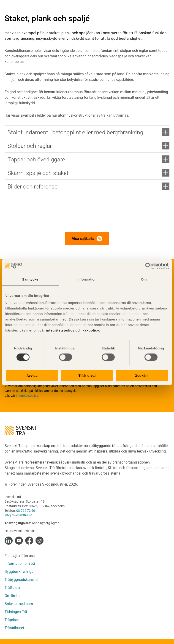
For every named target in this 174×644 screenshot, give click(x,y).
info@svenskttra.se (18, 515)
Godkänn (142, 375)
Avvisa (32, 375)
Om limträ (13, 596)
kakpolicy (91, 330)
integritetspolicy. (27, 396)
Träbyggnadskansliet (22, 580)
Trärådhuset (14, 628)
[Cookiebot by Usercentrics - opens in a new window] (149, 266)
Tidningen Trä (16, 612)
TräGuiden (13, 588)
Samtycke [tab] (30, 279)
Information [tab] (87, 279)
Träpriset (12, 620)
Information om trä (20, 564)
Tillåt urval (87, 375)
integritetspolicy (60, 330)
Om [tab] (144, 279)
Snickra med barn (19, 604)
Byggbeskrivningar (20, 572)
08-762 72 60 (26, 511)
